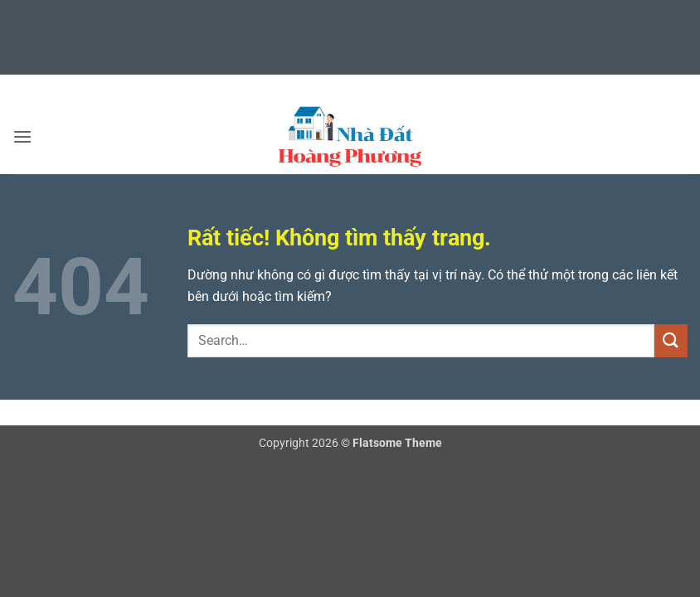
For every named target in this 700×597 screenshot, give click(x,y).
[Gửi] (671, 340)
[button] (22, 136)
